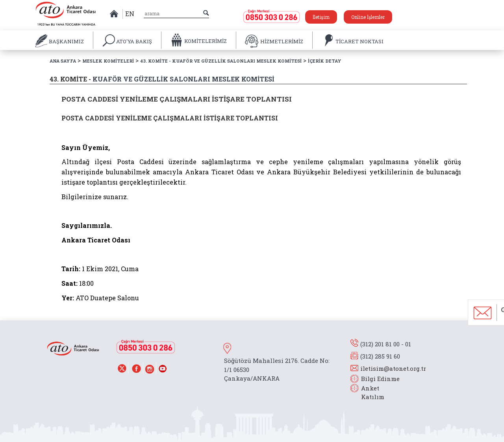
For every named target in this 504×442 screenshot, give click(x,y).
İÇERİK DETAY (325, 61)
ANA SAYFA (63, 61)
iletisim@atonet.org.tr (393, 368)
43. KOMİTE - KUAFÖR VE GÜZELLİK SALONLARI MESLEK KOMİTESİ (221, 61)
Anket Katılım (369, 393)
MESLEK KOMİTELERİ (108, 61)
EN (130, 14)
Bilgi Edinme (380, 379)
